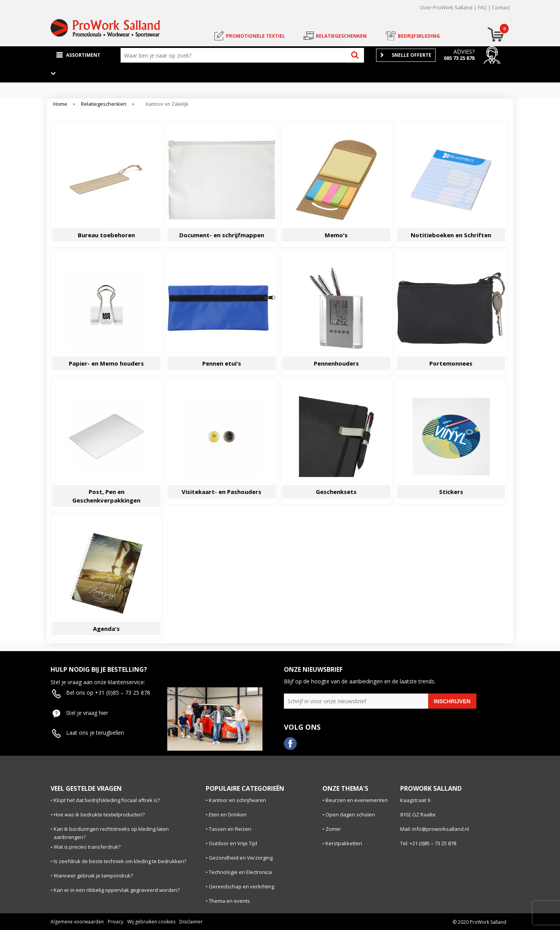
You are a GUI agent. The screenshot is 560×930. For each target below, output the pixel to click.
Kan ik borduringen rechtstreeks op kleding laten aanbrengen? (111, 833)
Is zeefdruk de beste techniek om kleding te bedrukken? (120, 861)
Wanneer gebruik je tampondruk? (93, 876)
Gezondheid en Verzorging (241, 858)
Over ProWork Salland (446, 7)
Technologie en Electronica (240, 872)
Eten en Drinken (228, 814)
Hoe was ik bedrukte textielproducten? (99, 814)
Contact (501, 7)
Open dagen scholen (350, 814)
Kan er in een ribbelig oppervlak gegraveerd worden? (117, 890)
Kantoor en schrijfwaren (237, 800)
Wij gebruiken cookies (151, 922)
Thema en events (229, 901)
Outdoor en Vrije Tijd (233, 843)
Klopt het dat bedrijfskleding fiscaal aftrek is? (107, 800)
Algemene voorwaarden (77, 922)
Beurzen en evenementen (357, 800)
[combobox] (235, 55)
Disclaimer (191, 922)
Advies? (464, 52)
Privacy (115, 922)
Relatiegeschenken (104, 104)
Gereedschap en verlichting (241, 886)
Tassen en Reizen (230, 829)
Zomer (333, 829)
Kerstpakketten (344, 843)
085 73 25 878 (459, 58)
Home (60, 104)
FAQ (482, 7)
